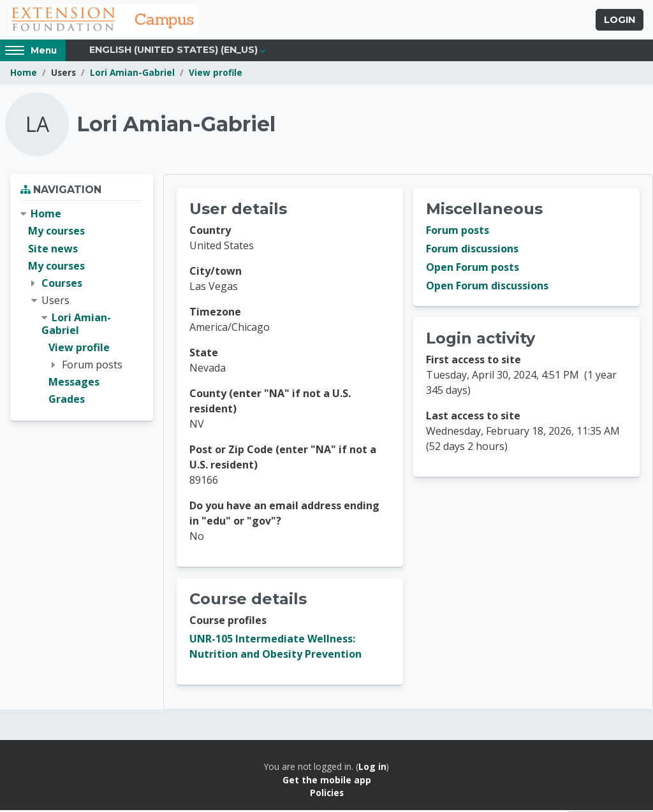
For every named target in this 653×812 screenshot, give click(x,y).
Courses (62, 285)
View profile (216, 75)
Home (24, 75)
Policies (327, 795)
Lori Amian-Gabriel (132, 75)
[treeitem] (82, 309)
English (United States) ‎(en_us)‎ (173, 52)
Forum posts (458, 233)
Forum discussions (472, 251)
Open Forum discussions (487, 288)
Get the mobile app (327, 782)
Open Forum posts (473, 270)
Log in (372, 769)
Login (620, 21)
